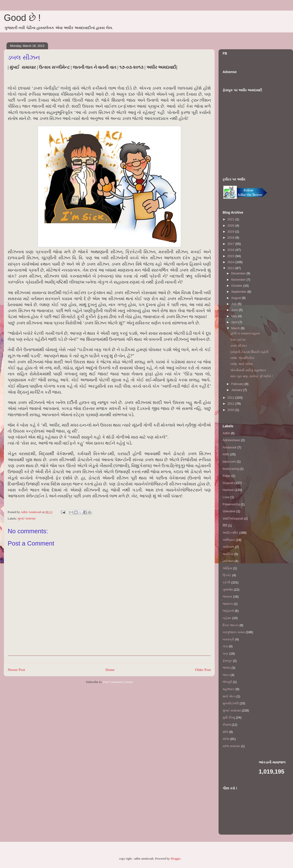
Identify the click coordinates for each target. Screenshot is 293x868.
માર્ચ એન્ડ (229, 696)
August (237, 298)
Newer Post (16, 670)
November (239, 280)
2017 (231, 244)
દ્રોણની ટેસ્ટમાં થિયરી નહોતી (249, 352)
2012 (231, 398)
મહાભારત (229, 689)
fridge (227, 476)
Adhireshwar (231, 440)
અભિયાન (229, 540)
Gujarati (228, 483)
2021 (231, 219)
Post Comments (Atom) (118, 682)
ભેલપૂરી (227, 682)
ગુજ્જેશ (228, 590)
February (238, 384)
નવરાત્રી (228, 639)
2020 (231, 226)
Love (226, 497)
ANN (226, 454)
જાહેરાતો (228, 611)
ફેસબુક (227, 661)
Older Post (203, 670)
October (237, 286)
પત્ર (226, 654)
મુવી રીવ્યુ (229, 717)
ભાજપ (227, 668)
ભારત (226, 675)
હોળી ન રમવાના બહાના (245, 333)
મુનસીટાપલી (231, 703)
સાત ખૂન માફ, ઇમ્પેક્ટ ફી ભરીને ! (251, 376)
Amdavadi (230, 447)
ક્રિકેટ (227, 575)
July (235, 304)
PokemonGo (231, 504)
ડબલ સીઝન (238, 346)
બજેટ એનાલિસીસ (242, 358)
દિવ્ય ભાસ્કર (231, 625)
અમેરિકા (228, 554)
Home (110, 670)
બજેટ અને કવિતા (241, 364)
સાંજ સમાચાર (231, 746)
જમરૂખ (228, 604)
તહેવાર (227, 618)
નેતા (225, 646)
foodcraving (231, 469)
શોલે (225, 732)
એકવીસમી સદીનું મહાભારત (248, 370)
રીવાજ (227, 725)
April (235, 322)
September (239, 292)
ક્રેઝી (226, 582)
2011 (231, 404)
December (239, 273)
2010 (231, 410)
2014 (231, 262)
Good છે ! (22, 18)
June (235, 310)
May (235, 316)
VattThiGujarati (233, 518)
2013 (231, 268)
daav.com (229, 462)
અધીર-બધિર (230, 533)
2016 (231, 250)
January (237, 390)
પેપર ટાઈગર (238, 340)
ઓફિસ (227, 568)
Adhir (226, 433)
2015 (231, 256)
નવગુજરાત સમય (234, 632)
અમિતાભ (228, 547)
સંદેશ (226, 739)
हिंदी (225, 525)
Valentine (229, 511)
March (236, 328)
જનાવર (227, 597)
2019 (231, 232)
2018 (231, 238)
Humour (228, 490)
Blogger (175, 859)
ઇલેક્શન (228, 561)
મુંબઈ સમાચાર (27, 518)
